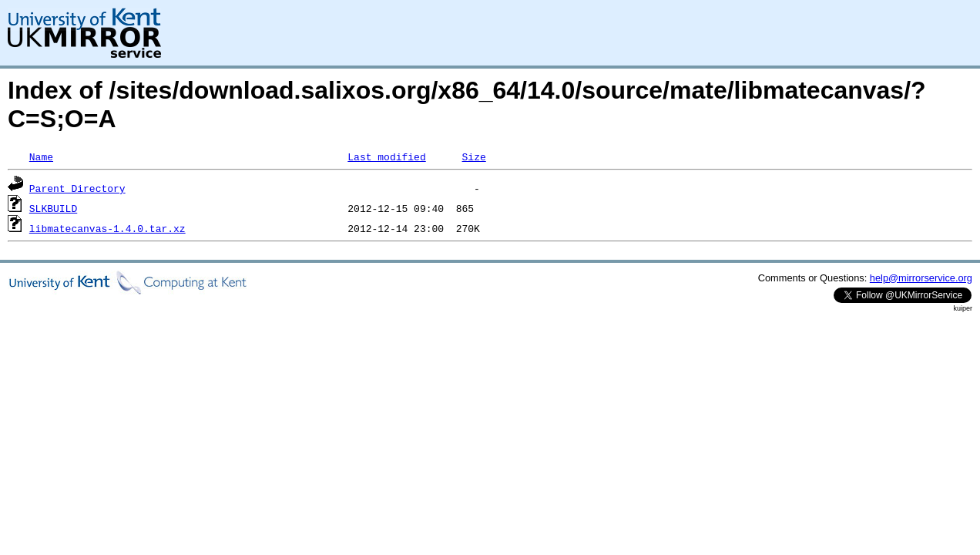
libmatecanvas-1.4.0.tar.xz (107, 228)
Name (41, 156)
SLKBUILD (53, 208)
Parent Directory (77, 188)
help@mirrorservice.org (921, 278)
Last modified (386, 156)
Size (473, 156)
